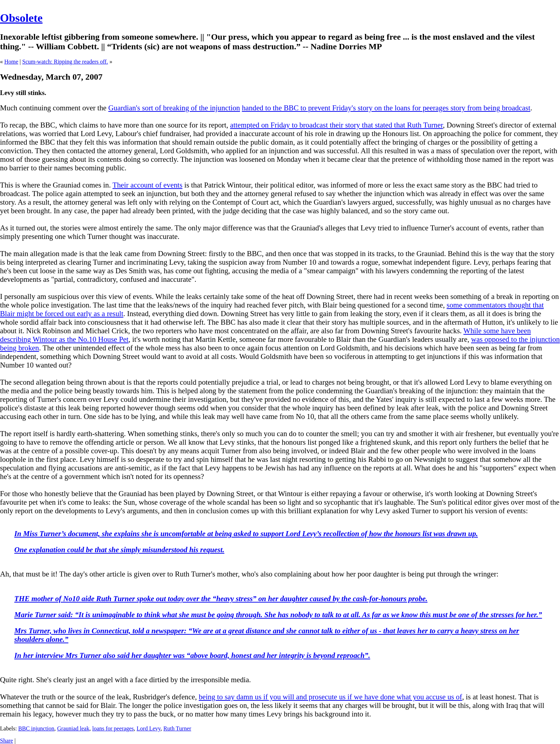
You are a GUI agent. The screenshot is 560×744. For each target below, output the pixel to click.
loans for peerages (113, 728)
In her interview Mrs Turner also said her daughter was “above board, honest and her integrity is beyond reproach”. (192, 655)
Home (11, 62)
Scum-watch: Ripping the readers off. (65, 62)
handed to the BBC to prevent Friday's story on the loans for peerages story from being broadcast (386, 108)
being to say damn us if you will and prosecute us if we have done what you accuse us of (330, 697)
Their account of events (147, 185)
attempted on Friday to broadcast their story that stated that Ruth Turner (336, 125)
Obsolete (21, 18)
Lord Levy (149, 728)
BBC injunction (36, 728)
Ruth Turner (177, 728)
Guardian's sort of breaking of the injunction (174, 108)
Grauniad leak (73, 728)
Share (6, 741)
